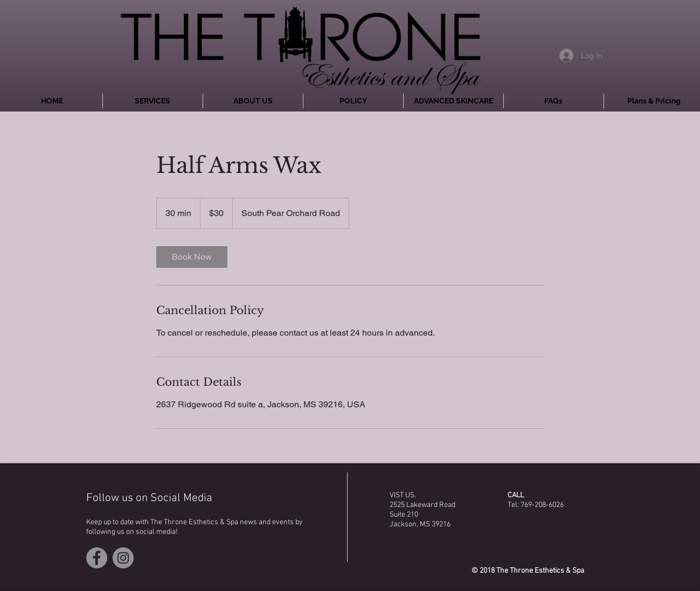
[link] (192, 257)
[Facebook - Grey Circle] (97, 558)
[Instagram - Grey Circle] (123, 558)
